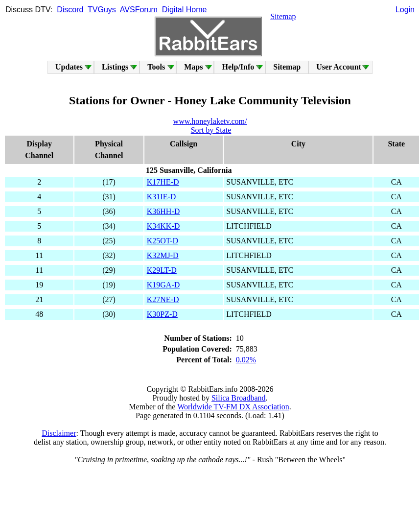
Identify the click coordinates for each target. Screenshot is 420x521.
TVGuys (102, 10)
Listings (115, 67)
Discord (70, 10)
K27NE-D (163, 299)
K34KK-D (163, 226)
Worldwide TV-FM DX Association (233, 407)
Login (405, 10)
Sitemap (283, 16)
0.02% (246, 360)
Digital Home (185, 10)
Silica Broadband (239, 398)
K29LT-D (162, 270)
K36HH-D (163, 211)
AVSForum (139, 10)
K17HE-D (163, 182)
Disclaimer (59, 433)
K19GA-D (163, 285)
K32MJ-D (163, 255)
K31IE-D (162, 197)
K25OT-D (163, 241)
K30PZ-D (162, 314)
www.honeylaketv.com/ (210, 121)
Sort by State (211, 130)
